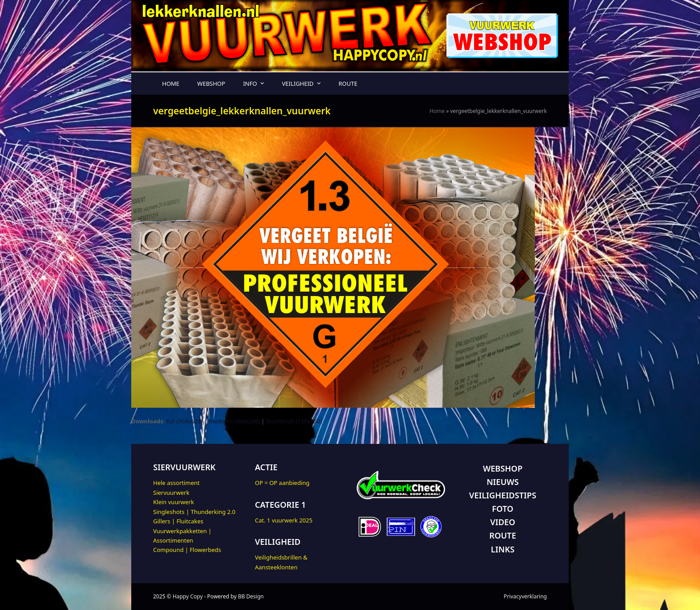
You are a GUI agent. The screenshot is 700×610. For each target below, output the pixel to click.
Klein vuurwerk (173, 502)
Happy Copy (188, 596)
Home (437, 111)
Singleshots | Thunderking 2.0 (194, 512)
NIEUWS (503, 482)
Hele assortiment (176, 483)
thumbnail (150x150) (294, 421)
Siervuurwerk (171, 493)
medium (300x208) (234, 421)
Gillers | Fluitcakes (178, 521)
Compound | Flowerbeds (187, 550)
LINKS (503, 549)
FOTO (503, 509)
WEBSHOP (503, 468)
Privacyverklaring (525, 596)
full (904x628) (184, 421)
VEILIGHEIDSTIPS (503, 495)
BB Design (251, 596)
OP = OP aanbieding (282, 483)
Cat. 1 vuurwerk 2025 (284, 520)
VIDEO (503, 522)
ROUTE (503, 535)
